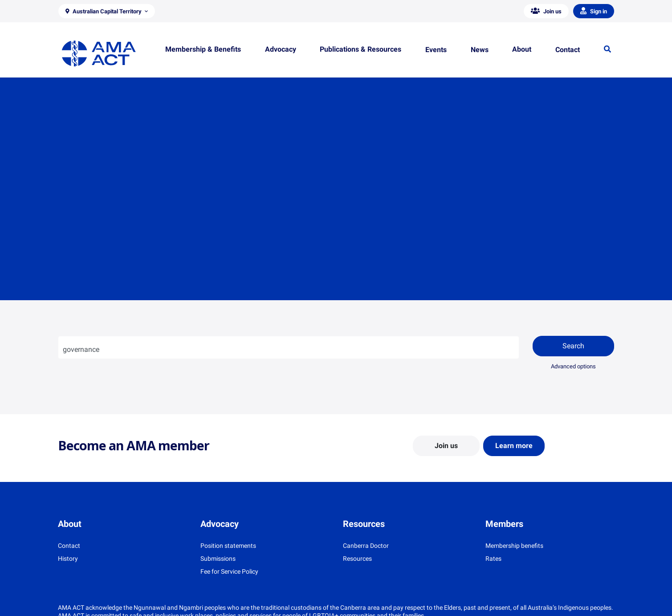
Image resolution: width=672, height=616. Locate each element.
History (68, 559)
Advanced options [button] (573, 366)
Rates (493, 559)
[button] (107, 11)
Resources (357, 559)
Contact (69, 546)
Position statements (228, 546)
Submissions (218, 559)
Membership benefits (514, 546)
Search (573, 346)
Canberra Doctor (366, 546)
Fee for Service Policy (229, 571)
